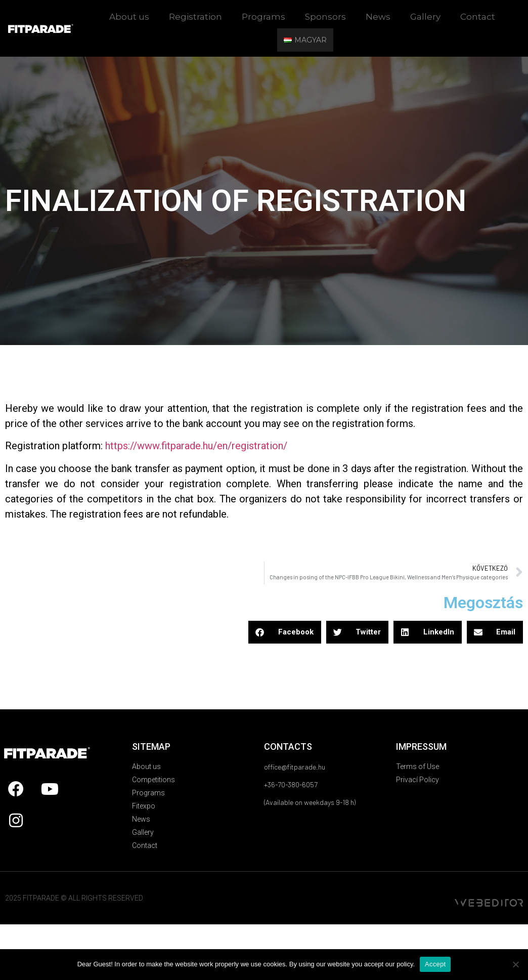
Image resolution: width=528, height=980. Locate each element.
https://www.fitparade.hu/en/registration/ (196, 446)
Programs (263, 17)
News (378, 17)
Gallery (425, 17)
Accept (435, 964)
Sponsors (325, 17)
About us (129, 17)
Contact (478, 17)
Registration (195, 17)
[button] (285, 632)
